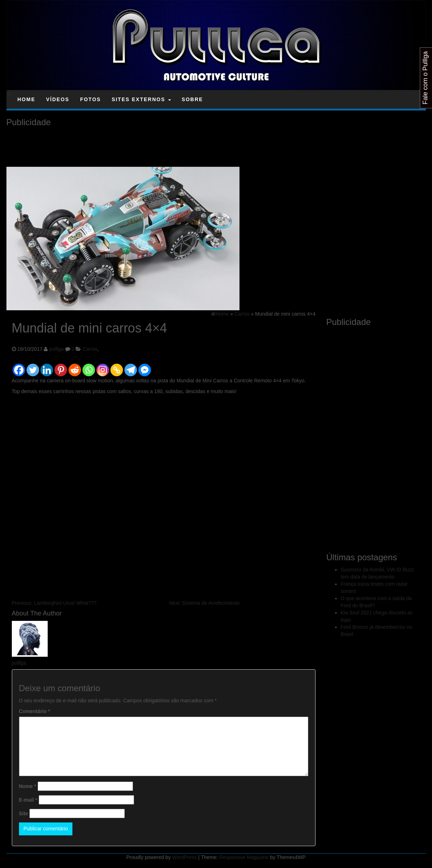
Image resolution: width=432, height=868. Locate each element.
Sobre (193, 99)
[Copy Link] (117, 367)
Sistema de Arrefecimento (204, 603)
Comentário (35, 711)
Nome (28, 786)
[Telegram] (131, 367)
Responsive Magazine (244, 857)
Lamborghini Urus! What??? (54, 603)
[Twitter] (33, 367)
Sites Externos (141, 99)
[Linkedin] (47, 367)
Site (24, 813)
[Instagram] (103, 367)
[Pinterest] (61, 367)
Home (27, 99)
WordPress (184, 857)
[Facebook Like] (153, 362)
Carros (90, 349)
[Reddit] (75, 367)
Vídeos (58, 99)
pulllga (56, 349)
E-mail (28, 800)
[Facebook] (19, 367)
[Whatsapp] (89, 367)
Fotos (90, 99)
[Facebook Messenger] (145, 367)
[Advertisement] (137, 147)
